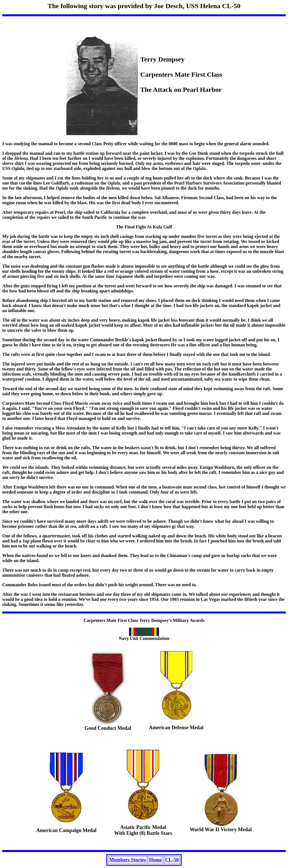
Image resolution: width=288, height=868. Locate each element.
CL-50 (172, 860)
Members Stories (127, 860)
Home (156, 860)
